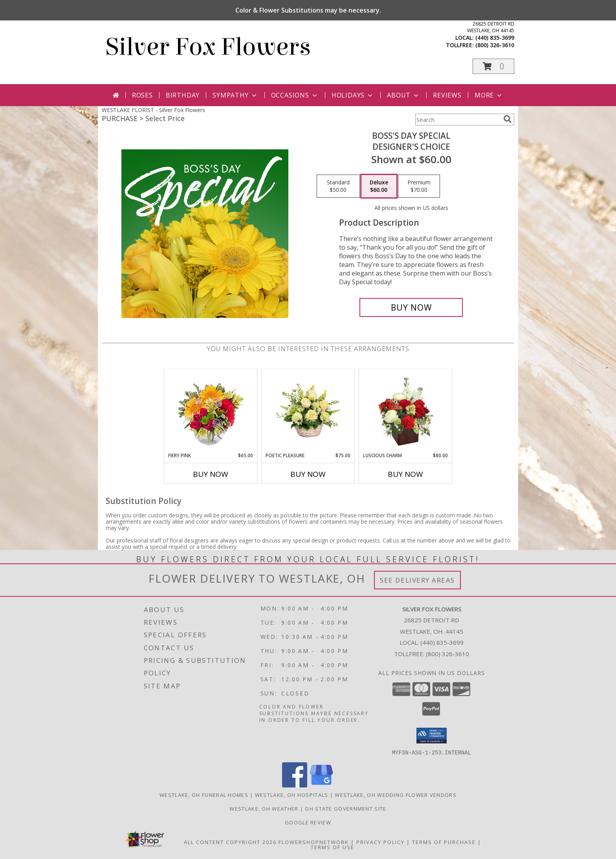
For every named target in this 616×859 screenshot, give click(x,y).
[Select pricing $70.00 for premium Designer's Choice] (419, 186)
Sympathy (235, 95)
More (489, 95)
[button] (493, 66)
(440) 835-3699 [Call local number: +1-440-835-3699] (495, 38)
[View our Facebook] (295, 785)
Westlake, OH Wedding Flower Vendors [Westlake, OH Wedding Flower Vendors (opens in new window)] (396, 795)
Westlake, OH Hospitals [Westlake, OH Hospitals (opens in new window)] (292, 795)
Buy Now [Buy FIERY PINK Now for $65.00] (211, 474)
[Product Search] (458, 120)
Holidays (353, 95)
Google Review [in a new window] (308, 822)
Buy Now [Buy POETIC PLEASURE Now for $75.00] (308, 474)
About (403, 95)
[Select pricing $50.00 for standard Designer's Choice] (338, 186)
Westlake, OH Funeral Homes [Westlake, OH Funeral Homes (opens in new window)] (204, 795)
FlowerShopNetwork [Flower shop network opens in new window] (314, 842)
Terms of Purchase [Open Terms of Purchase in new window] (444, 842)
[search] (508, 119)
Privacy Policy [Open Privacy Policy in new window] (380, 842)
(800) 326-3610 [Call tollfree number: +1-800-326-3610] (495, 45)
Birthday (183, 95)
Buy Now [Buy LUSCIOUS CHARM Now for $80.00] (405, 474)
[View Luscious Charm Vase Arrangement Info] (406, 410)
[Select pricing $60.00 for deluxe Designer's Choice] (379, 186)
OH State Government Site (346, 808)
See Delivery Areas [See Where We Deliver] (417, 580)
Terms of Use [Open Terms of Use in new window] (333, 847)
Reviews (447, 95)
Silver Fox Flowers (208, 47)
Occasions (295, 95)
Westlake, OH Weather (264, 808)
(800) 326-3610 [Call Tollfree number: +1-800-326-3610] (447, 654)
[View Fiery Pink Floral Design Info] (211, 411)
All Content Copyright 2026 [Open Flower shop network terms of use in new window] (230, 842)
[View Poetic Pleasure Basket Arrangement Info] (308, 410)
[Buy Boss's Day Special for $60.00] (411, 307)
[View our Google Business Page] (321, 785)
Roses (142, 95)
